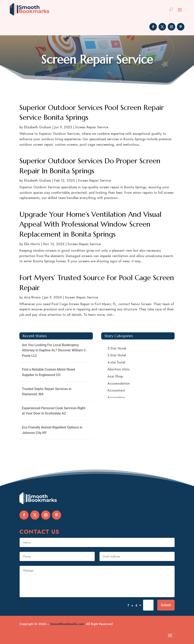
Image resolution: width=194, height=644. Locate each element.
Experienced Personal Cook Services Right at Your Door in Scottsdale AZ (54, 411)
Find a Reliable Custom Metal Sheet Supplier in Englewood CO (48, 372)
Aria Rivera (32, 297)
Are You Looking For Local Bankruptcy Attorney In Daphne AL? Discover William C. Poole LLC (54, 350)
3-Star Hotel (117, 355)
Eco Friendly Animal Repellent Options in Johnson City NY (52, 430)
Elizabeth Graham (38, 127)
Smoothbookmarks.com (67, 624)
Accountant (116, 390)
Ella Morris (32, 244)
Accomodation (119, 383)
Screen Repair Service (92, 127)
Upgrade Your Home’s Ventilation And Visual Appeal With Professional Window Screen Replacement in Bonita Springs (90, 224)
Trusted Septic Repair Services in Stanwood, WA (47, 392)
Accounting (116, 397)
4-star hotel (116, 362)
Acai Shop (115, 376)
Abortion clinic (119, 369)
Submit (166, 605)
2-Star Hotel (117, 348)
